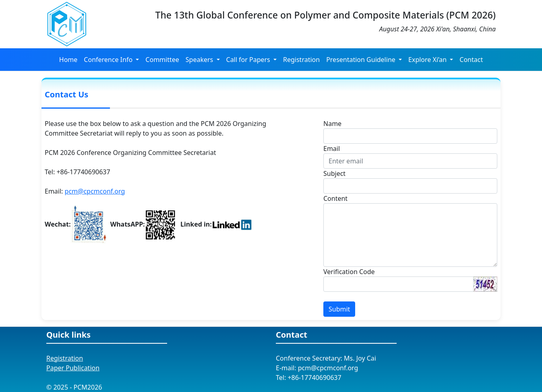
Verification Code (349, 272)
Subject (334, 173)
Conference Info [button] (109, 60)
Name (332, 124)
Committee (162, 60)
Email (332, 149)
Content (335, 198)
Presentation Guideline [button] (362, 60)
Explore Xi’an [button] (428, 60)
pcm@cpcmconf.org (95, 191)
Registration (301, 60)
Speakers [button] (200, 60)
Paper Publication (73, 368)
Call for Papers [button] (249, 60)
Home (68, 60)
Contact (471, 60)
